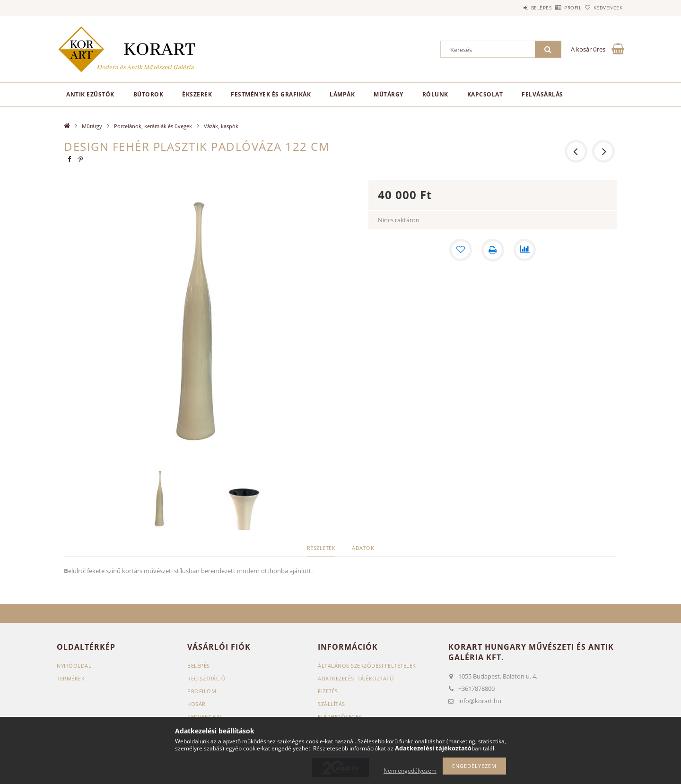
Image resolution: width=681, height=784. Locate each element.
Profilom (202, 691)
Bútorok (148, 94)
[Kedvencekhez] (461, 250)
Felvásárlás (542, 94)
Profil (557, 8)
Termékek (71, 678)
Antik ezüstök (90, 94)
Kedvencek (603, 8)
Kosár (196, 704)
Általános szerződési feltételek (367, 666)
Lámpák (342, 94)
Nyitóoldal (74, 666)
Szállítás (332, 704)
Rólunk (435, 94)
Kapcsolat (485, 94)
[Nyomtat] (493, 250)
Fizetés (328, 691)
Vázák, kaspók (221, 126)
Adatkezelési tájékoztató (356, 678)
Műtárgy (389, 94)
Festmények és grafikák (271, 94)
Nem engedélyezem (410, 771)
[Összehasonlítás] (525, 250)
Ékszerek (197, 94)
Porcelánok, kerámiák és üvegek (153, 126)
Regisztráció (206, 678)
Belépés (515, 8)
